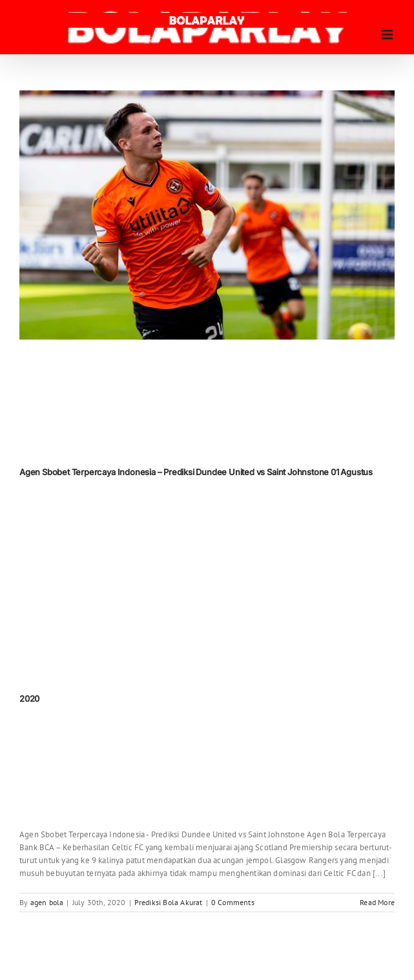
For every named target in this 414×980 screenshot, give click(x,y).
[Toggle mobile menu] (388, 35)
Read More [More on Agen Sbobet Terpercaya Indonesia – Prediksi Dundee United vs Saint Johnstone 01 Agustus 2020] (377, 902)
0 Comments (233, 902)
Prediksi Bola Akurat (169, 902)
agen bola (47, 902)
